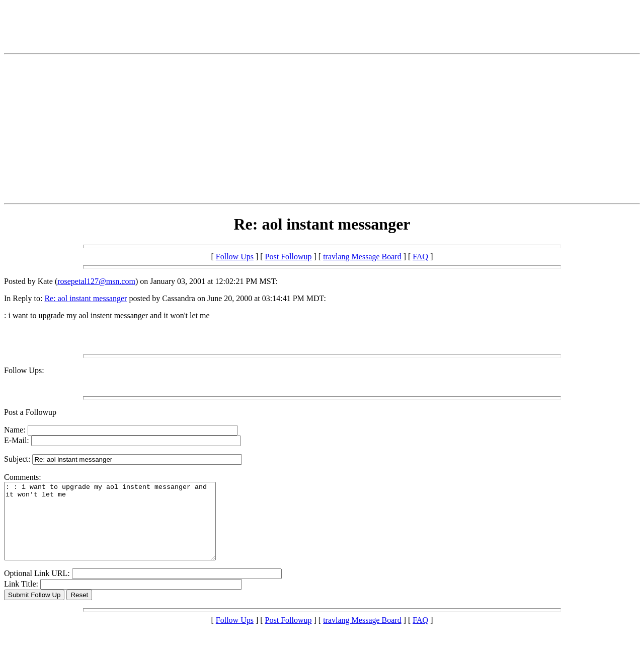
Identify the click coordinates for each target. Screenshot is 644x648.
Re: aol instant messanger (86, 298)
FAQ (420, 257)
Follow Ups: (24, 370)
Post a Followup (30, 412)
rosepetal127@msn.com (96, 281)
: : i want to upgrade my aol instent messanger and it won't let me (123, 529)
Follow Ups (235, 257)
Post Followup (289, 257)
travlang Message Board (362, 257)
